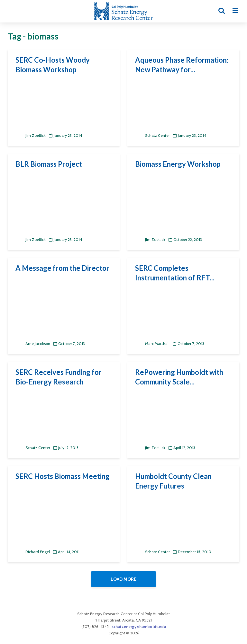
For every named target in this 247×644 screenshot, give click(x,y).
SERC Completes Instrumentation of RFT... (175, 273)
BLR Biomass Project (49, 164)
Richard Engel (33, 552)
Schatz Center (152, 135)
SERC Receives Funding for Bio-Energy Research (59, 377)
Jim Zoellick (31, 135)
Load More (123, 579)
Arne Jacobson (33, 344)
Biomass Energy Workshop (178, 164)
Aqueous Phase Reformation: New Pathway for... (182, 65)
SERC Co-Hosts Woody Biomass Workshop (53, 65)
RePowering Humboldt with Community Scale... (179, 377)
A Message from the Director (62, 268)
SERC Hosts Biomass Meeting (63, 476)
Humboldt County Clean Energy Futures (173, 481)
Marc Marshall (152, 344)
